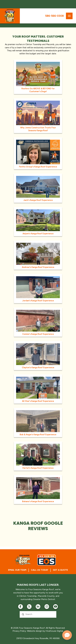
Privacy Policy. (19, 631)
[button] (69, 16)
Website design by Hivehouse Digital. (45, 631)
